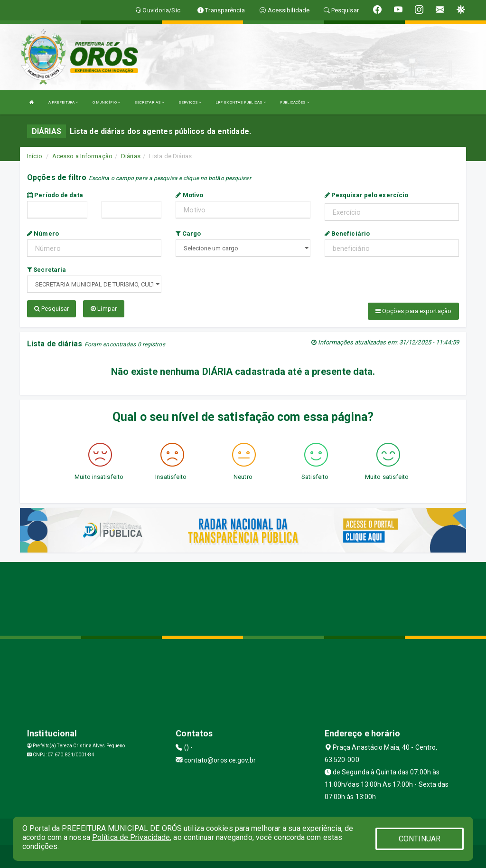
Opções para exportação (413, 311)
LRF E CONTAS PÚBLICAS (241, 102)
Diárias (131, 156)
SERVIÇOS (190, 102)
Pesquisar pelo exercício (367, 195)
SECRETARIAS (149, 102)
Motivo (189, 195)
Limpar (104, 309)
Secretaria (47, 270)
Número (43, 234)
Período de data (55, 195)
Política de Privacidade (131, 837)
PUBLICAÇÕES (294, 102)
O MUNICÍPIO (106, 102)
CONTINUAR (420, 839)
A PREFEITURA (63, 102)
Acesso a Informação (82, 156)
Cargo (188, 234)
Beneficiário (347, 234)
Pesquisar (51, 309)
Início (35, 156)
